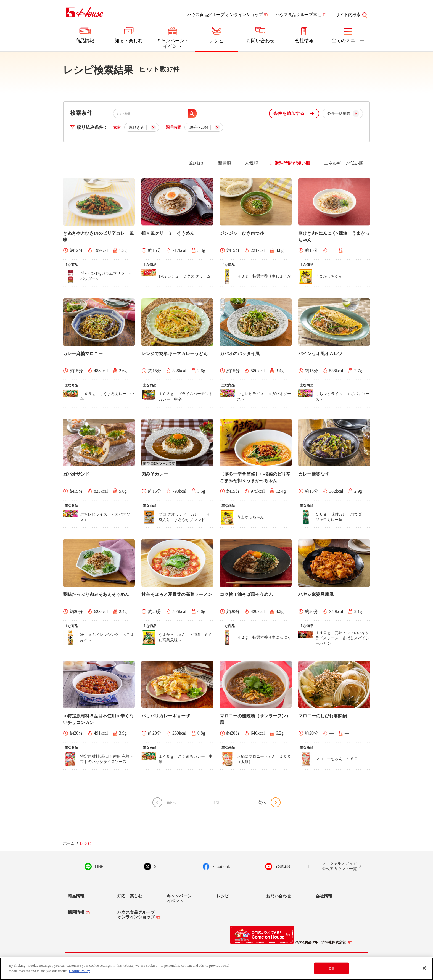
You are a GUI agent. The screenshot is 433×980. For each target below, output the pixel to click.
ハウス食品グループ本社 (298, 15)
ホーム (69, 843)
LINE (94, 867)
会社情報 (304, 41)
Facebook (216, 867)
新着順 (225, 163)
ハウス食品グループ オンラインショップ (225, 15)
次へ (262, 802)
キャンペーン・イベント (173, 43)
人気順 (251, 163)
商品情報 (85, 41)
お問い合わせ (260, 41)
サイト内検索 (348, 15)
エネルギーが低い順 (344, 163)
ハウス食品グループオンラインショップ (136, 915)
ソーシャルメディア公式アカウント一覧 (339, 866)
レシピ (216, 41)
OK (332, 969)
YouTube (278, 867)
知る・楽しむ (129, 41)
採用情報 (76, 912)
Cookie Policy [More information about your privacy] (79, 971)
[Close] (424, 969)
